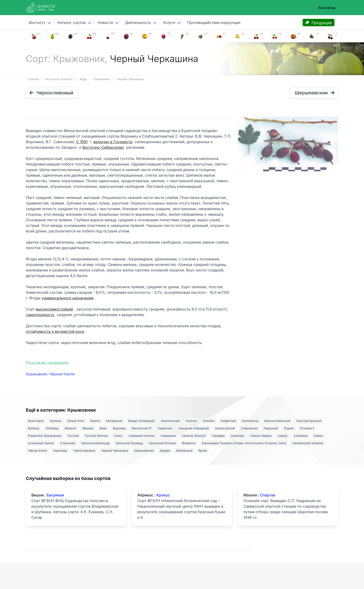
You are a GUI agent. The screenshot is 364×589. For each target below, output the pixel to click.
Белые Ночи (76, 421)
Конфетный (228, 421)
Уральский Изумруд (129, 443)
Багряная (55, 495)
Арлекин (56, 421)
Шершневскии (144, 451)
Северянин (168, 436)
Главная (33, 79)
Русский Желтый (96, 436)
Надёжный (165, 428)
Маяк (103, 428)
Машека (88, 428)
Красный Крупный (309, 421)
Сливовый (301, 436)
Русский (73, 436)
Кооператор (250, 421)
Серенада (237, 436)
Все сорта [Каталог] (59, 79)
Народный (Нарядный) (194, 428)
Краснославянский (277, 421)
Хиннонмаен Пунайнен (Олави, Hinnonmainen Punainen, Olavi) (244, 443)
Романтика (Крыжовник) (45, 436)
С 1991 (82, 142)
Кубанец (34, 428)
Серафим (218, 436)
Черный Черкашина (130, 79)
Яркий (203, 451)
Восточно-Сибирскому (103, 147)
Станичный (68, 443)
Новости (105, 23)
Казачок (191, 421)
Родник (289, 428)
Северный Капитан (142, 436)
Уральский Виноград (95, 443)
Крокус (163, 495)
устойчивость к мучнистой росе (55, 331)
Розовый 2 (307, 428)
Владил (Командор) (142, 421)
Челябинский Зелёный (308, 443)
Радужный (271, 428)
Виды (83, 79)
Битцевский (114, 421)
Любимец (52, 428)
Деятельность (138, 23)
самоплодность (40, 315)
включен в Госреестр (113, 142)
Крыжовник (102, 79)
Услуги (169, 23)
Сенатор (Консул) (194, 436)
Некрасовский (225, 428)
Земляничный (170, 421)
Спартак (268, 495)
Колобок (209, 421)
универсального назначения (68, 298)
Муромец (119, 428)
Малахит (70, 428)
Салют (118, 436)
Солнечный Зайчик (41, 443)
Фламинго (189, 443)
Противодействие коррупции (214, 23)
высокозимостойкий (54, 309)
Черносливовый (84, 451)
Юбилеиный (184, 451)
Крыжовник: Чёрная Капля (50, 374)
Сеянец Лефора (261, 436)
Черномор (60, 451)
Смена (318, 436)
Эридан (165, 451)
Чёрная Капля (37, 451)
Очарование (249, 428)
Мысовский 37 (142, 428)
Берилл (95, 421)
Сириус (283, 436)
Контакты (327, 8)
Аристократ (36, 421)
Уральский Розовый (162, 443)
